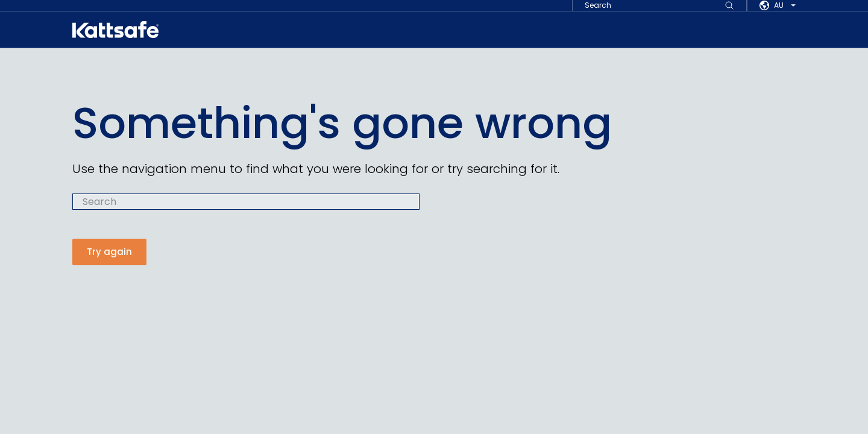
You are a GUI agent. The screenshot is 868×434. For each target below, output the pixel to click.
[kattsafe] (115, 30)
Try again (109, 252)
